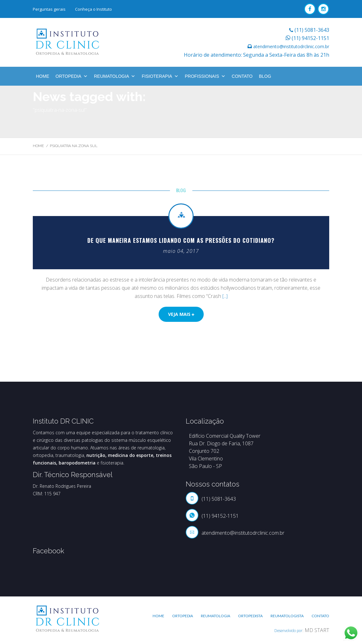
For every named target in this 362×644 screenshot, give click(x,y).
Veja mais (181, 314)
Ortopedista (250, 616)
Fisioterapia (160, 76)
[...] (225, 296)
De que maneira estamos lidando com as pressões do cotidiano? (181, 240)
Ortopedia (72, 76)
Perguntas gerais (49, 9)
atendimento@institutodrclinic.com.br (291, 46)
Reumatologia (115, 76)
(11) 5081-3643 (312, 30)
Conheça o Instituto (93, 9)
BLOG (265, 76)
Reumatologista (287, 616)
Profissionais (205, 76)
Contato (242, 76)
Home (43, 76)
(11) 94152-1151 (310, 38)
